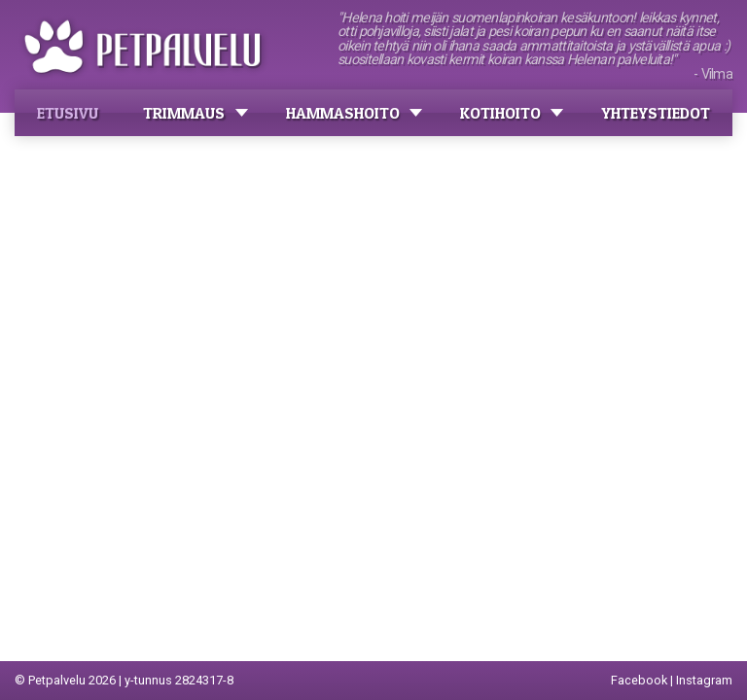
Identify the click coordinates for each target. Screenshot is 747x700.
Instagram (704, 680)
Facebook (639, 680)
